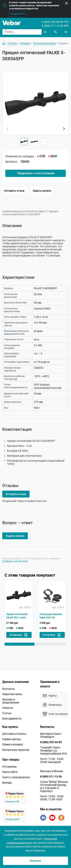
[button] (64, 129)
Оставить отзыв (14, 191)
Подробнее (18, 14)
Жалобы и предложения (11, 701)
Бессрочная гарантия (16, 750)
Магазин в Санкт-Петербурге (51, 735)
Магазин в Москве (52, 771)
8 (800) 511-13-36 (52, 26)
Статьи (7, 713)
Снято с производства (16, 777)
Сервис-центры (12, 739)
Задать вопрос (42, 191)
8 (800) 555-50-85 (52, 22)
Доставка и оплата (14, 734)
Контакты (9, 689)
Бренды (7, 783)
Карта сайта (10, 772)
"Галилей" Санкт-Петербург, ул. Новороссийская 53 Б (54, 751)
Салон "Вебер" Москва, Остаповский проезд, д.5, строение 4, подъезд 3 (54, 786)
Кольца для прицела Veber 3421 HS (51, 616)
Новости (8, 708)
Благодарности (12, 719)
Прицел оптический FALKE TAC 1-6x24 (17, 616)
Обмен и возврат (13, 744)
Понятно (35, 861)
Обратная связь (12, 694)
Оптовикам (9, 767)
